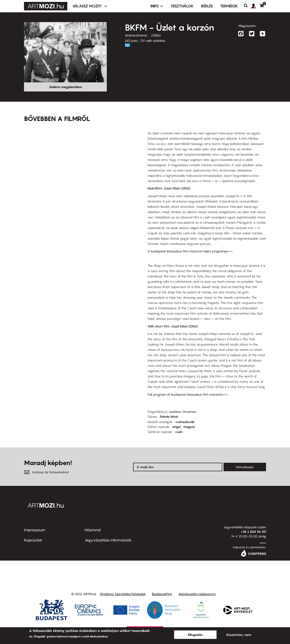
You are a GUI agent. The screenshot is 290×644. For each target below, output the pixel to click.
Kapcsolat (33, 540)
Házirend (93, 530)
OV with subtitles (153, 41)
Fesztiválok (182, 6)
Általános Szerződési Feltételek (123, 594)
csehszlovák (185, 422)
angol (176, 427)
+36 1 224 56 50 (253, 532)
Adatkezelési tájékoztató (197, 594)
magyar (189, 427)
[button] (255, 6)
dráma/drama (136, 35)
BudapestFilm (162, 594)
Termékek (229, 6)
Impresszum (35, 530)
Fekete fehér (169, 416)
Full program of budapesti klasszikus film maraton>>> (188, 394)
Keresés (247, 6)
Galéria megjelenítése (65, 87)
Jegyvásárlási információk (108, 540)
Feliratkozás (245, 467)
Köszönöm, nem (239, 635)
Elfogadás (195, 635)
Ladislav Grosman (183, 412)
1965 (156, 35)
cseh (179, 432)
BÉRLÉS (207, 6)
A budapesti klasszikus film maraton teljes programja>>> (190, 251)
